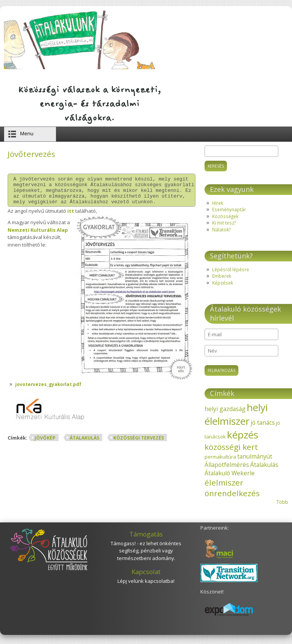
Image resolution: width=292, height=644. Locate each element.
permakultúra (220, 457)
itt (71, 217)
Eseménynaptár (229, 209)
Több (282, 502)
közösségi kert (231, 447)
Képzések (223, 283)
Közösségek (225, 216)
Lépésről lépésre (231, 269)
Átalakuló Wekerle (230, 473)
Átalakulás (84, 444)
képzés (243, 435)
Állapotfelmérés (227, 465)
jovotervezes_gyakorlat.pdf (48, 390)
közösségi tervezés (139, 444)
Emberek (222, 276)
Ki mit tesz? (224, 223)
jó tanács (263, 422)
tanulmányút (255, 456)
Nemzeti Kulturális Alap (38, 236)
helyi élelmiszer (236, 414)
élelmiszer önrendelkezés (232, 488)
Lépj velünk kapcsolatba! (146, 581)
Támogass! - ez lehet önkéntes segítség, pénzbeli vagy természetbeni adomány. (146, 551)
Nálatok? (221, 229)
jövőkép (45, 444)
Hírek (218, 203)
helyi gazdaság (225, 409)
